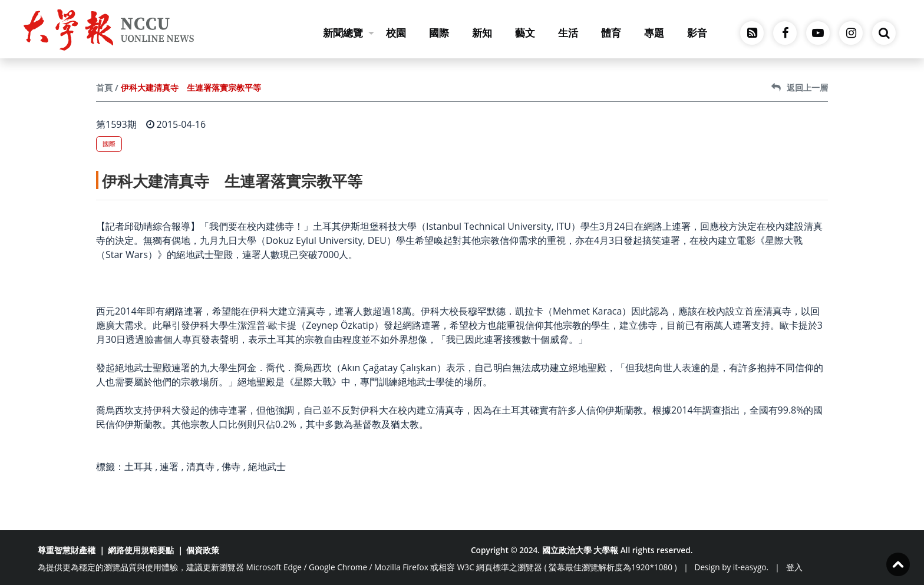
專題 (654, 33)
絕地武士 (267, 467)
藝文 (525, 33)
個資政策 (203, 550)
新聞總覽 (349, 33)
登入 (794, 567)
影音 (697, 33)
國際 (439, 33)
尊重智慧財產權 (67, 550)
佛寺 (231, 467)
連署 (169, 467)
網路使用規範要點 (141, 550)
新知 (482, 33)
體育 (611, 33)
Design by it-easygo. (732, 567)
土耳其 (138, 467)
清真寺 (200, 467)
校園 (396, 33)
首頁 (104, 87)
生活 (568, 33)
